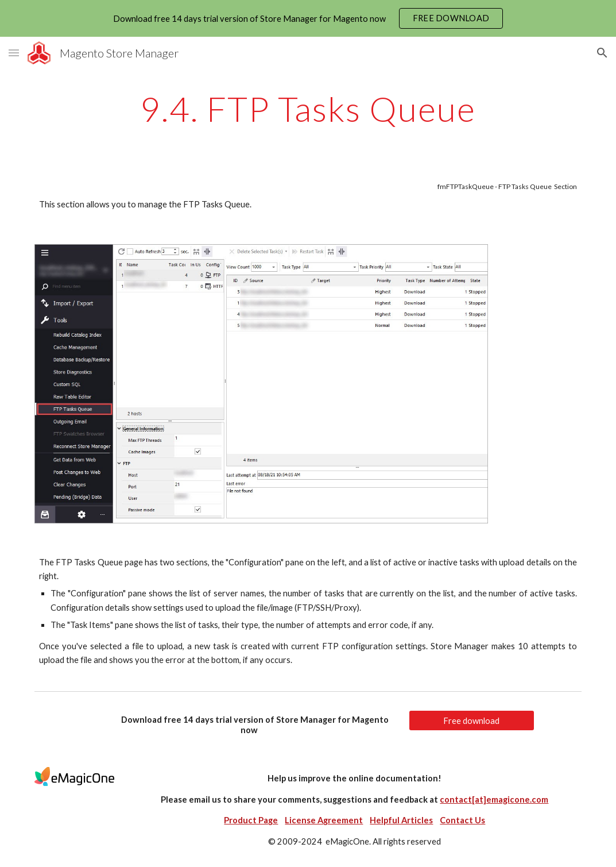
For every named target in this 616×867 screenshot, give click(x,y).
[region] (308, 18)
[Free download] (472, 720)
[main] (308, 109)
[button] (14, 53)
